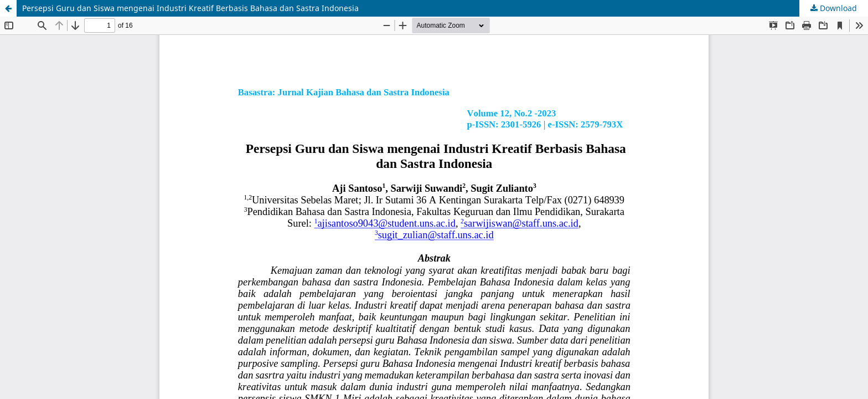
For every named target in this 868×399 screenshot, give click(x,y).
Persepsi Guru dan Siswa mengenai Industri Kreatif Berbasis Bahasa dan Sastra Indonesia (190, 8)
